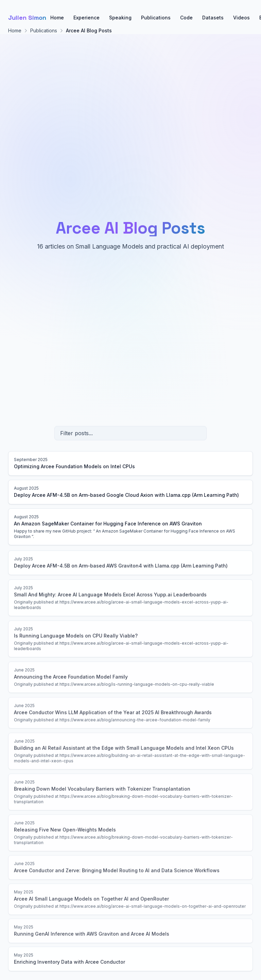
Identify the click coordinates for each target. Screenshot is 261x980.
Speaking (120, 18)
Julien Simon (27, 18)
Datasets (213, 18)
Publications (156, 18)
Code (186, 18)
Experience (86, 18)
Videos (241, 18)
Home (57, 18)
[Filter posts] (130, 433)
